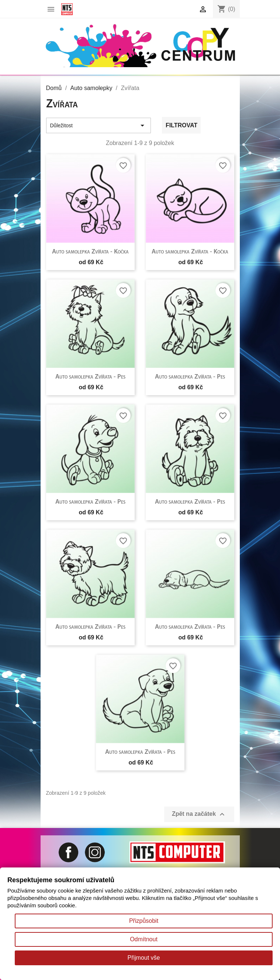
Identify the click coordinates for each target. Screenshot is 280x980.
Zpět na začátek (199, 814)
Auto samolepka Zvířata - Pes (90, 377)
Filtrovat (182, 125)
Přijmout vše (144, 958)
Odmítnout (144, 939)
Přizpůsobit (144, 921)
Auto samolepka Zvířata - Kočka (90, 252)
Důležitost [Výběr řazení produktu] (99, 125)
